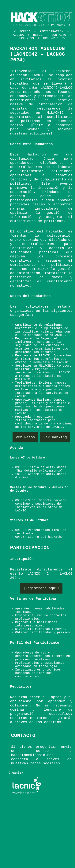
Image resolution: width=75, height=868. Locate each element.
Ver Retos (25, 437)
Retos (38, 35)
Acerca (25, 32)
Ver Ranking (55, 437)
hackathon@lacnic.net (32, 755)
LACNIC (38, 75)
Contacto (59, 35)
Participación (51, 32)
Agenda (18, 35)
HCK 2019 (27, 38)
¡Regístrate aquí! (41, 588)
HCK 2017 (51, 38)
